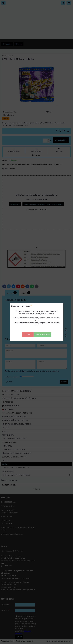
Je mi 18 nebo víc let (43, 334)
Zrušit (28, 334)
